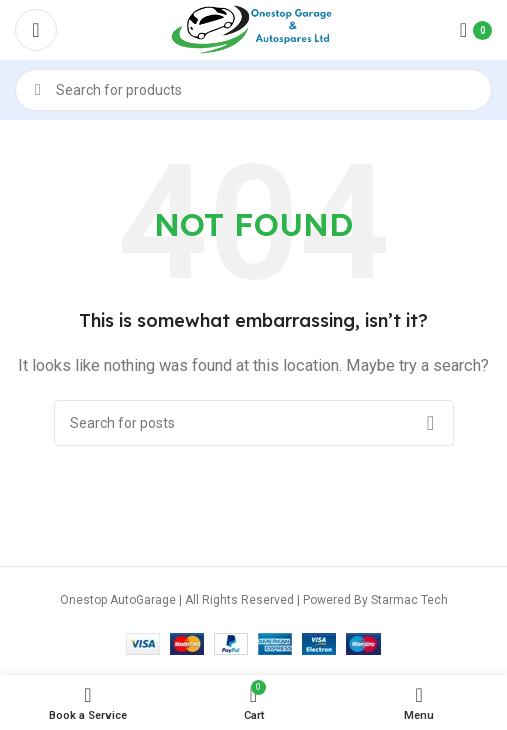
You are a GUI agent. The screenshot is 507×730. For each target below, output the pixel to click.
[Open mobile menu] (36, 30)
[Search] (253, 90)
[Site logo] (254, 29)
